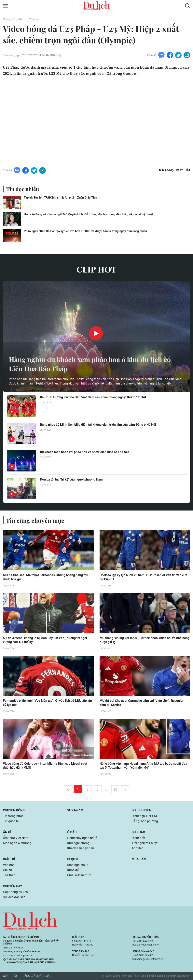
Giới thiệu (10, 976)
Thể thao (35, 19)
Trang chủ (9, 19)
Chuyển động (14, 811)
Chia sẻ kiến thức (79, 876)
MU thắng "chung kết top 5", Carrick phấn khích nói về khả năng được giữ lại (145, 640)
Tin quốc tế (11, 822)
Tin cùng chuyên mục (35, 520)
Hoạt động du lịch (15, 892)
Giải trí (22, 19)
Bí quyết (74, 860)
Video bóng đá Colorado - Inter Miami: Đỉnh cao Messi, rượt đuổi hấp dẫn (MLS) (45, 766)
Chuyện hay (13, 887)
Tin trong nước (13, 816)
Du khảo (138, 833)
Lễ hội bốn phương (145, 822)
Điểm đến (138, 838)
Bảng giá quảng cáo (37, 976)
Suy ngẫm (75, 811)
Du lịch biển (141, 811)
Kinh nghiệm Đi (78, 865)
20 (115, 790)
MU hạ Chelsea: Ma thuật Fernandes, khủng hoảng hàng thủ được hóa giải (46, 577)
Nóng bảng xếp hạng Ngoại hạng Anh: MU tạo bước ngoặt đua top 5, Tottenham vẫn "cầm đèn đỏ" (143, 766)
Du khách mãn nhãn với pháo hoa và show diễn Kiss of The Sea (85, 452)
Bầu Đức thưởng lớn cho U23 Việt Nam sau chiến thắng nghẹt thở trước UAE (93, 397)
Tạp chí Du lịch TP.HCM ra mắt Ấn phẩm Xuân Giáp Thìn (60, 198)
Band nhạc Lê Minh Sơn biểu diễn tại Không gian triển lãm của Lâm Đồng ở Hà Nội (98, 425)
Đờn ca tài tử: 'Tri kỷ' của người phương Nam (71, 479)
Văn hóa (9, 865)
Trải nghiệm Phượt (145, 843)
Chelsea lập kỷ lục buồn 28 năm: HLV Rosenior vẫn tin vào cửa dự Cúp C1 (144, 577)
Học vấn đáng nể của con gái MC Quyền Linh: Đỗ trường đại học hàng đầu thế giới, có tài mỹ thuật (89, 214)
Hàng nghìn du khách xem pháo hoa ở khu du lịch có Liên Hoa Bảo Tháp (94, 364)
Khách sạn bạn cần (81, 849)
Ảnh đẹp (138, 849)
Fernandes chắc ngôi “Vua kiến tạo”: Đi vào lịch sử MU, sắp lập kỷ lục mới (47, 703)
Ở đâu (72, 833)
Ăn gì (7, 833)
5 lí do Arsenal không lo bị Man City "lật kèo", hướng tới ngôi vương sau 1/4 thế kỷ (45, 640)
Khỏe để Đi (75, 870)
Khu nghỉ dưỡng (78, 843)
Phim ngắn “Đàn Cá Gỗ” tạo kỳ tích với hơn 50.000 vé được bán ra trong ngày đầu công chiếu (85, 231)
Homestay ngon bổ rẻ (82, 838)
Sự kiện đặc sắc (14, 897)
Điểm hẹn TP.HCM (144, 816)
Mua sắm (139, 860)
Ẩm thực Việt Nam (16, 838)
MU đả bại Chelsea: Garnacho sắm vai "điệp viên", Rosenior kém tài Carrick (142, 703)
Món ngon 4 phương (17, 843)
